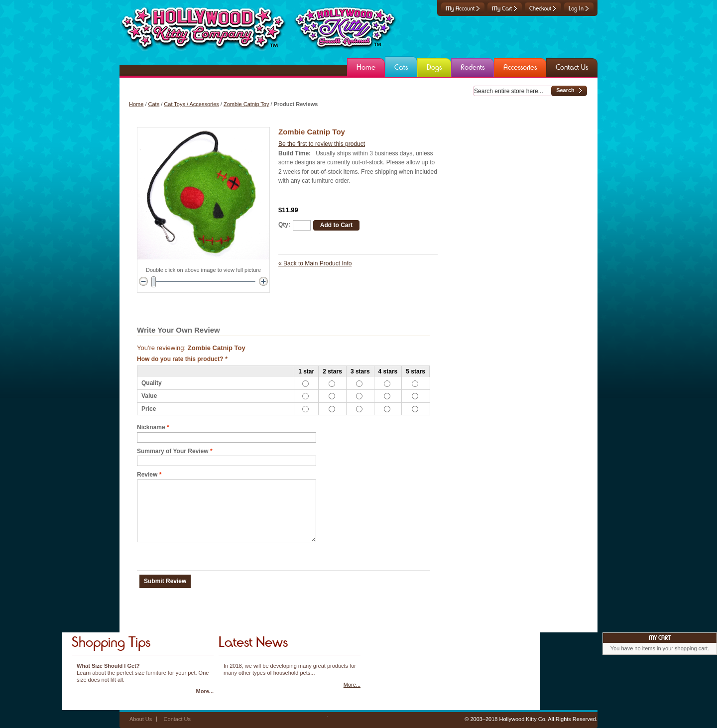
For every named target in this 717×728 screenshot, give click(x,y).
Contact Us (177, 719)
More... (205, 691)
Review (147, 475)
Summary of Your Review (173, 451)
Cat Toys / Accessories (191, 104)
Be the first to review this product (322, 144)
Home (136, 104)
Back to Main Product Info (315, 263)
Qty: (284, 225)
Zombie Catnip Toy (246, 104)
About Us (141, 719)
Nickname (151, 427)
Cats (154, 104)
